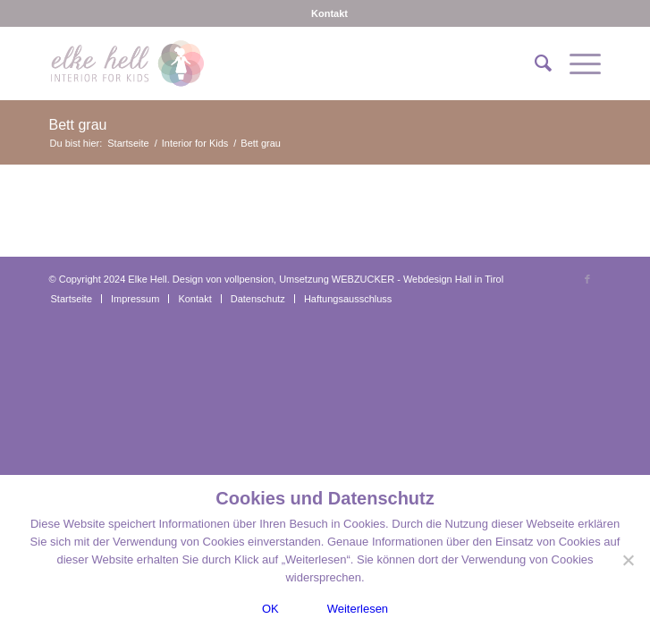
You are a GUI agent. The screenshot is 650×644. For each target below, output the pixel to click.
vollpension (249, 279)
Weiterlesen (358, 609)
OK (270, 609)
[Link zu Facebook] (587, 279)
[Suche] (534, 64)
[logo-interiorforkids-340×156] (270, 64)
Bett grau (78, 125)
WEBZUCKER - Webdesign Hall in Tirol (418, 279)
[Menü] (576, 64)
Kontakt (329, 13)
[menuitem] (329, 13)
